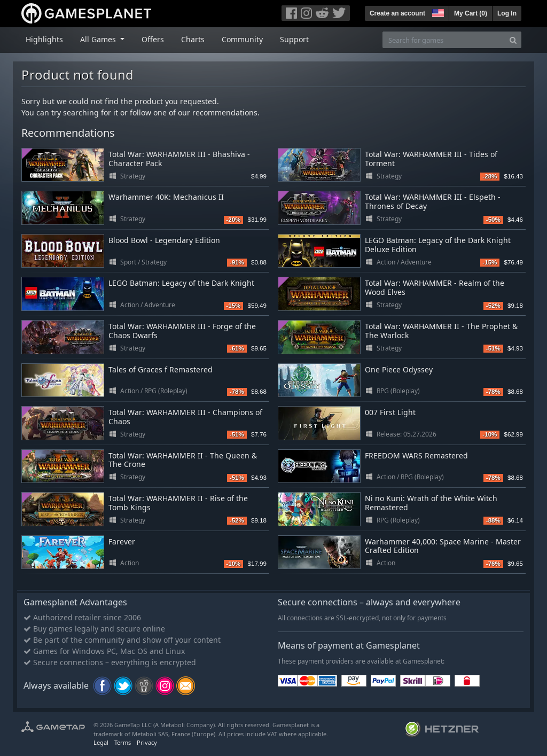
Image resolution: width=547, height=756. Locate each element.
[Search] (513, 40)
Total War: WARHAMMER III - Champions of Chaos (185, 417)
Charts (193, 39)
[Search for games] (444, 40)
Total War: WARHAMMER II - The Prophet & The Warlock (441, 331)
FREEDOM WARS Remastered (416, 455)
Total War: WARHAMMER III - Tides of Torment (431, 159)
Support (294, 39)
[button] (437, 12)
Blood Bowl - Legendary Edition (164, 240)
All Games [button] (99, 39)
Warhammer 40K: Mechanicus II (166, 197)
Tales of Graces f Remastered (161, 369)
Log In (507, 13)
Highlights (44, 39)
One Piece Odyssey (399, 369)
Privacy (147, 742)
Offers (153, 39)
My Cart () (471, 13)
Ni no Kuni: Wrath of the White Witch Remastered (431, 503)
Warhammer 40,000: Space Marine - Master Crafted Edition (443, 546)
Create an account (397, 13)
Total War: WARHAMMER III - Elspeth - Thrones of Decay (433, 201)
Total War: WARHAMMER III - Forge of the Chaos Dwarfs (182, 331)
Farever (122, 541)
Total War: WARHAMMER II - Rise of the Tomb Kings (178, 503)
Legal (101, 742)
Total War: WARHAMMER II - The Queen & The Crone (183, 460)
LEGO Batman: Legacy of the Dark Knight (181, 283)
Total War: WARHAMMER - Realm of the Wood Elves (435, 287)
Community (242, 39)
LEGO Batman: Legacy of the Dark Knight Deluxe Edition (438, 245)
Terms (123, 742)
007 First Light (390, 412)
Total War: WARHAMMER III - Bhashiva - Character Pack (179, 159)
